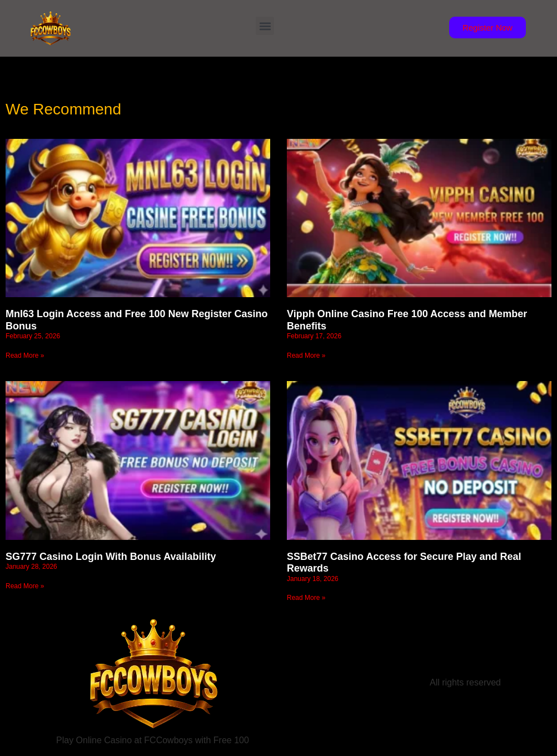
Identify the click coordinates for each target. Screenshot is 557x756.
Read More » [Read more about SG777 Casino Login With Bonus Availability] (25, 586)
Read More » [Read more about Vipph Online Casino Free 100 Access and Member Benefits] (306, 356)
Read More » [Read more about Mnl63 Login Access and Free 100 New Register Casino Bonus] (25, 356)
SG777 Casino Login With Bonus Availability (111, 557)
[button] (265, 26)
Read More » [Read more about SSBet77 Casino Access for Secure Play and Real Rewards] (306, 598)
